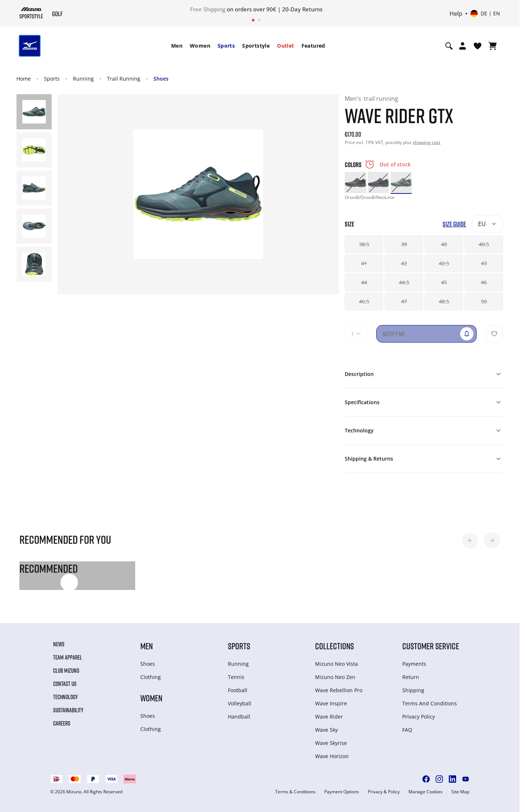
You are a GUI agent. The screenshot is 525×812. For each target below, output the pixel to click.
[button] (470, 540)
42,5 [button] (444, 263)
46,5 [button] (364, 301)
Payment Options (342, 792)
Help (456, 14)
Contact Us (65, 684)
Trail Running (124, 79)
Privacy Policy (419, 717)
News (59, 644)
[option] (355, 182)
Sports (226, 46)
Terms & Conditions (295, 792)
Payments (414, 664)
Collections (334, 646)
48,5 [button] (444, 301)
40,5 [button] (484, 244)
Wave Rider (329, 717)
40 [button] (444, 244)
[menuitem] (177, 46)
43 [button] (484, 263)
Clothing (151, 677)
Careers (62, 723)
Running (83, 79)
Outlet (285, 46)
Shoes (161, 79)
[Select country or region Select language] (485, 14)
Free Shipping (208, 9)
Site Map (460, 792)
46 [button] (484, 282)
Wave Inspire (331, 703)
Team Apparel (68, 657)
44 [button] (364, 282)
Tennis (236, 677)
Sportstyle (256, 46)
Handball (239, 717)
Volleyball (240, 703)
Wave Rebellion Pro (339, 690)
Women (200, 46)
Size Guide (454, 224)
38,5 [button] (364, 244)
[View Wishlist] (478, 46)
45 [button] (444, 282)
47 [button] (404, 301)
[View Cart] (493, 46)
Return (411, 677)
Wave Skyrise (331, 743)
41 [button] (364, 263)
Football (238, 690)
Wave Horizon (332, 756)
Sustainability (68, 710)
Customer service (431, 646)
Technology (66, 697)
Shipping (413, 690)
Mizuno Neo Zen (335, 677)
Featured (313, 46)
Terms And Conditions (430, 703)
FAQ (407, 730)
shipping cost (426, 142)
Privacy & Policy (384, 792)
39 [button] (404, 244)
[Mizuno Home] (31, 13)
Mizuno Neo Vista (337, 664)
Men (177, 46)
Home (24, 79)
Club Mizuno (66, 671)
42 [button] (404, 263)
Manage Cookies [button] (426, 792)
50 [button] (484, 301)
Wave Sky (326, 730)
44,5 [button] (404, 282)
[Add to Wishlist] (494, 334)
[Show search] (449, 46)
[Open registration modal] (463, 46)
